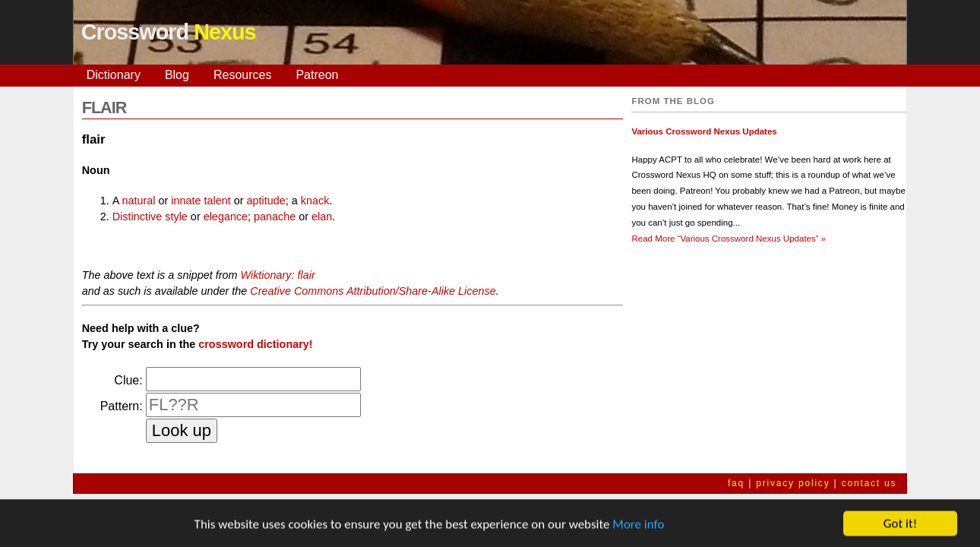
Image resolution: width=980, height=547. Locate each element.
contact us (869, 483)
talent (218, 201)
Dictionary (114, 75)
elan (322, 217)
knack (315, 201)
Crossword (169, 32)
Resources (242, 75)
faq (736, 483)
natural (139, 201)
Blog (177, 75)
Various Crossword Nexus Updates (704, 131)
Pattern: (122, 406)
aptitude (266, 201)
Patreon (317, 75)
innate (186, 201)
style (176, 217)
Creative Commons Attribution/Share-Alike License (373, 291)
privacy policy (793, 483)
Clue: (128, 380)
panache (275, 217)
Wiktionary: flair (277, 275)
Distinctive (138, 217)
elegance (226, 217)
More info (638, 526)
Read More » (729, 239)
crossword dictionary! (255, 344)
